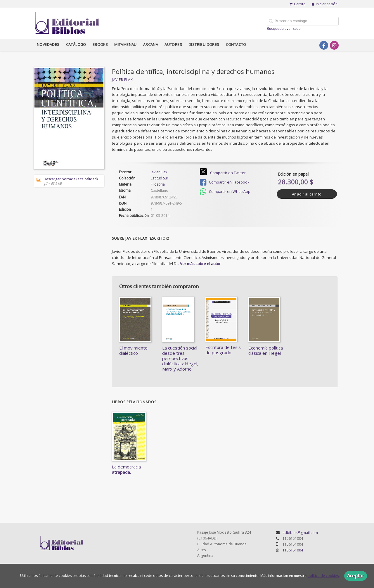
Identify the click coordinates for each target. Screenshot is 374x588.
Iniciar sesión (325, 4)
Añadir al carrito (307, 194)
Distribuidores (204, 45)
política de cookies (323, 576)
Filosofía (158, 184)
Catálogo (76, 45)
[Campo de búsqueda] (303, 21)
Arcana (151, 45)
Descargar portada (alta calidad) (67, 181)
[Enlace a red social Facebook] (324, 45)
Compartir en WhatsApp (225, 192)
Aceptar (356, 576)
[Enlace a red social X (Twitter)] (313, 45)
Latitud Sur (160, 178)
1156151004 (293, 550)
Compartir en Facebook (225, 182)
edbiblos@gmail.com (300, 533)
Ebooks (100, 45)
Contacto (236, 45)
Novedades (48, 45)
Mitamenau (125, 45)
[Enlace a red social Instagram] (334, 45)
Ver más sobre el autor (200, 264)
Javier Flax (122, 80)
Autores (173, 45)
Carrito (297, 4)
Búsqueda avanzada (284, 28)
